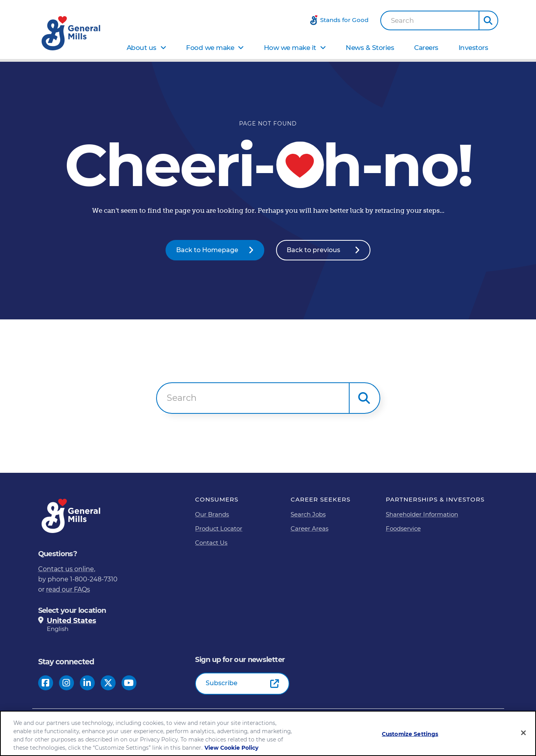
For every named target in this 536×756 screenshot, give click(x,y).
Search (402, 21)
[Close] (523, 733)
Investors (473, 48)
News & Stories (370, 48)
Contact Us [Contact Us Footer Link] (211, 542)
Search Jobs (308, 514)
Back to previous (313, 250)
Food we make (210, 48)
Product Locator (219, 528)
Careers (426, 48)
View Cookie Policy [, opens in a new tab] (231, 748)
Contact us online (66, 569)
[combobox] (430, 20)
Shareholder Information (422, 514)
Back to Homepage (207, 250)
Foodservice (403, 528)
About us (142, 48)
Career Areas (309, 528)
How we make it (290, 48)
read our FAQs (68, 589)
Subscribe (222, 683)
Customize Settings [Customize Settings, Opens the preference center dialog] (410, 734)
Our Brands (212, 514)
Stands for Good (344, 20)
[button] (488, 20)
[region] (268, 733)
